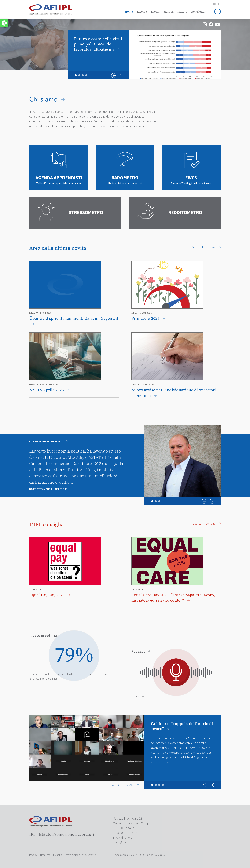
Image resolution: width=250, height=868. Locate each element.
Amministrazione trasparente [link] (81, 855)
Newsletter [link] (198, 12)
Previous (114, 75)
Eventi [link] (155, 12)
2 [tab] (79, 75)
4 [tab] (86, 75)
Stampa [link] (169, 12)
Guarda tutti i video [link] (124, 785)
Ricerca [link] (142, 12)
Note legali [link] (46, 855)
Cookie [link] (59, 855)
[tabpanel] (144, 55)
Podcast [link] (141, 652)
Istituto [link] (182, 12)
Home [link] (129, 12)
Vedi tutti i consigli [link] (207, 524)
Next (120, 75)
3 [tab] (83, 75)
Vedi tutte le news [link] (207, 247)
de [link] (215, 4)
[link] (4, 23)
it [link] (219, 4)
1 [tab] (76, 75)
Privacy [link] (33, 855)
